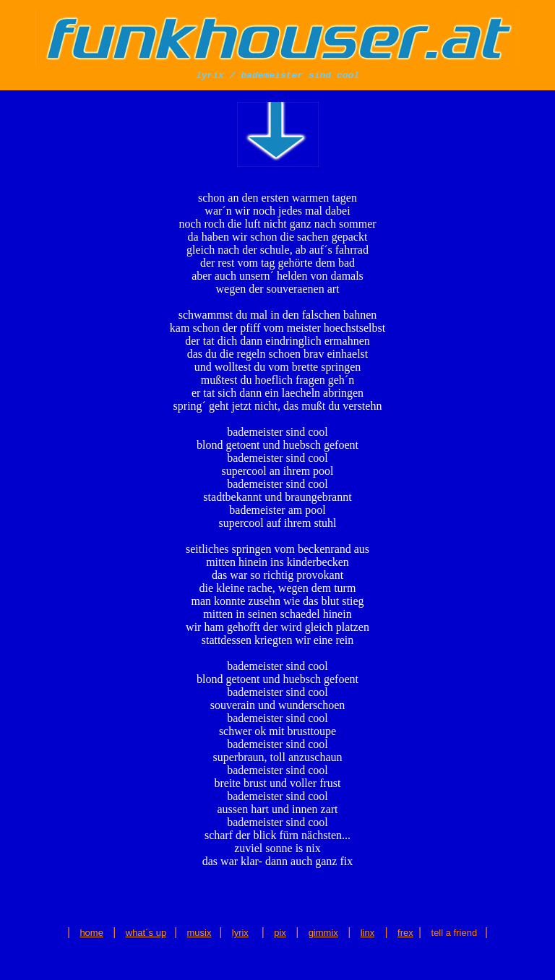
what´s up (146, 933)
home (91, 933)
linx (368, 933)
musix (199, 933)
